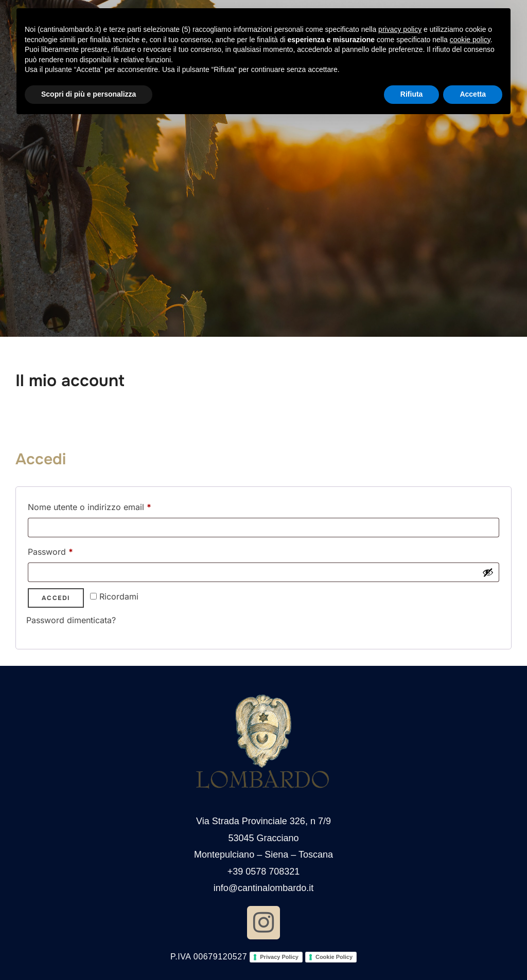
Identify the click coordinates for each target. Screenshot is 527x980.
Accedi (56, 598)
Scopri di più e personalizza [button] (89, 94)
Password (68, 550)
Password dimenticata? (71, 620)
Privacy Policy (279, 957)
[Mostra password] (488, 572)
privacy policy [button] (400, 29)
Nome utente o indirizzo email (107, 505)
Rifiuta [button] (412, 94)
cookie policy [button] (470, 40)
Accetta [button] (473, 94)
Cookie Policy (334, 957)
